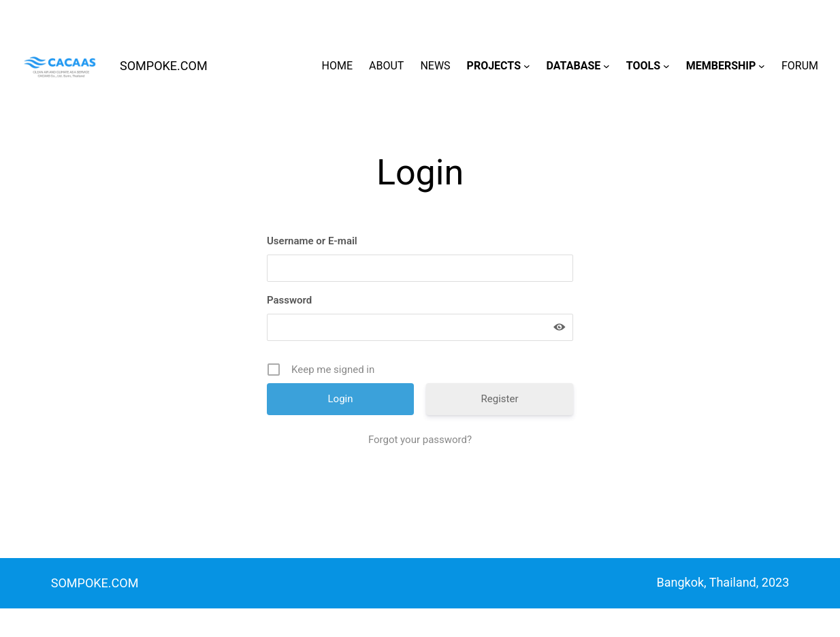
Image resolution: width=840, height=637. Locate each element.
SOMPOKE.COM (164, 66)
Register (500, 399)
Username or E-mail (312, 241)
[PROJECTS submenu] (527, 66)
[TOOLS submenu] (666, 66)
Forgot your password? (420, 440)
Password (289, 300)
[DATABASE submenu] (607, 66)
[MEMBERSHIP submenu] (762, 66)
